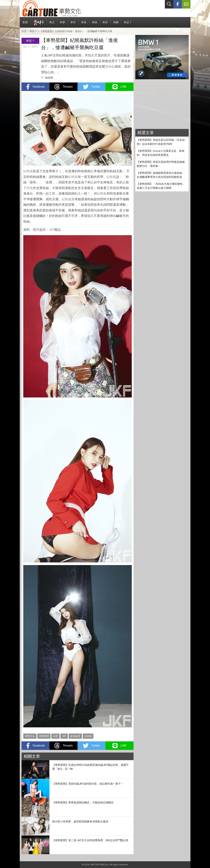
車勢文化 (30, 736)
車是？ (128, 24)
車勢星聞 (44, 736)
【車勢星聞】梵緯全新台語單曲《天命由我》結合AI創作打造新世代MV (161, 142)
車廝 (25, 24)
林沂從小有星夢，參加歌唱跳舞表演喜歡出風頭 (80, 822)
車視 (84, 24)
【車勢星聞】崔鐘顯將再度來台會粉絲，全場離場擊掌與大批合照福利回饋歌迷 (161, 175)
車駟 (116, 24)
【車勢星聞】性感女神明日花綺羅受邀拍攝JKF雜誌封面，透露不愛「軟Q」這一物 (91, 767)
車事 (62, 24)
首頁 (24, 31)
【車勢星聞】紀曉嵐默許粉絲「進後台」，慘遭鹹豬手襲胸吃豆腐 (76, 31)
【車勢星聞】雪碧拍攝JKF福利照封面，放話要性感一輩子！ (88, 784)
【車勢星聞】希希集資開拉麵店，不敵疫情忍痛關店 (83, 803)
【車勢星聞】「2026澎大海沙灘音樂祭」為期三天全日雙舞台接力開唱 (161, 186)
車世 (105, 24)
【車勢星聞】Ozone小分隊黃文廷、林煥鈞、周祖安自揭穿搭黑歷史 (161, 153)
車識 (94, 24)
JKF (52, 230)
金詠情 (49, 78)
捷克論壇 (75, 736)
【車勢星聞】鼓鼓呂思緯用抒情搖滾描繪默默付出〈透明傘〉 (161, 164)
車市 (73, 24)
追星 (55, 736)
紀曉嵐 (28, 171)
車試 (52, 24)
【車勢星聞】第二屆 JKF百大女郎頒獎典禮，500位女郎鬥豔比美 (90, 840)
